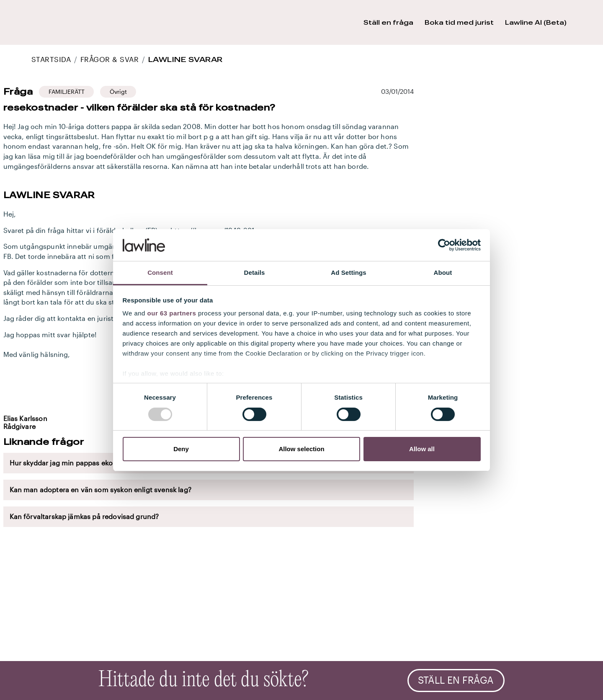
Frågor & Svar (110, 59)
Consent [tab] (160, 273)
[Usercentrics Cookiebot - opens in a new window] (444, 245)
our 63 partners (172, 313)
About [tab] (443, 273)
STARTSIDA (51, 59)
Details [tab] (255, 273)
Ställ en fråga (456, 680)
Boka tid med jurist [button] (459, 22)
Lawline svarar (186, 59)
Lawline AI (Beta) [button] (536, 22)
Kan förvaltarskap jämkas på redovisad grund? (84, 517)
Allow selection (301, 449)
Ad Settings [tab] (348, 273)
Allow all (422, 449)
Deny (181, 449)
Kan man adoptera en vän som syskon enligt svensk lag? (100, 490)
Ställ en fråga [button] (388, 22)
